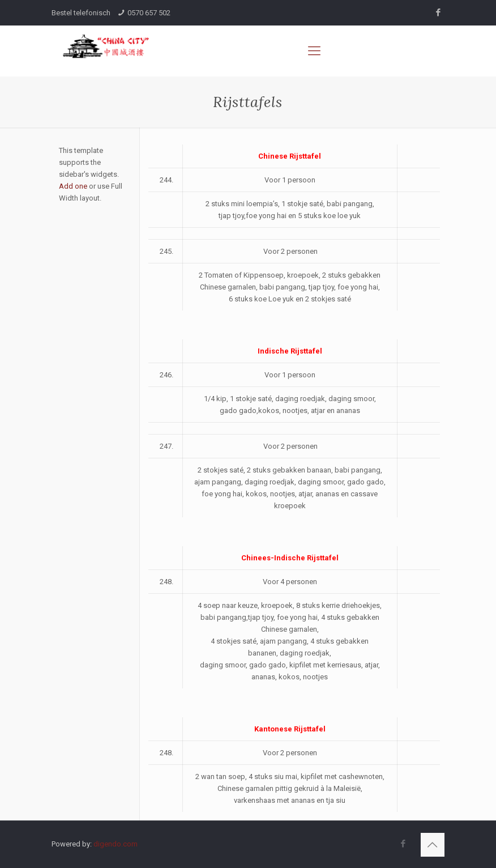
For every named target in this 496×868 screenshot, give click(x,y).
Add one (73, 186)
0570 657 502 (149, 13)
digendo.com (116, 844)
